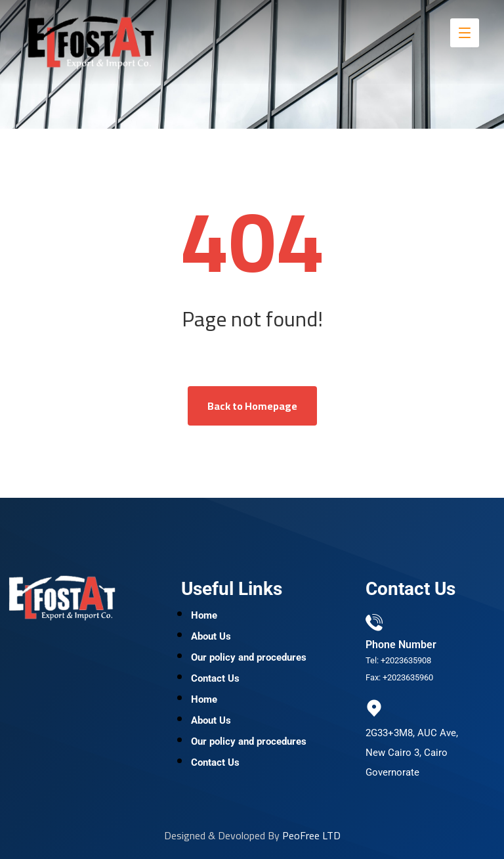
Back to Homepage (252, 406)
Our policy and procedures (249, 657)
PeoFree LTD (311, 835)
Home (204, 615)
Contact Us (215, 678)
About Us (211, 636)
